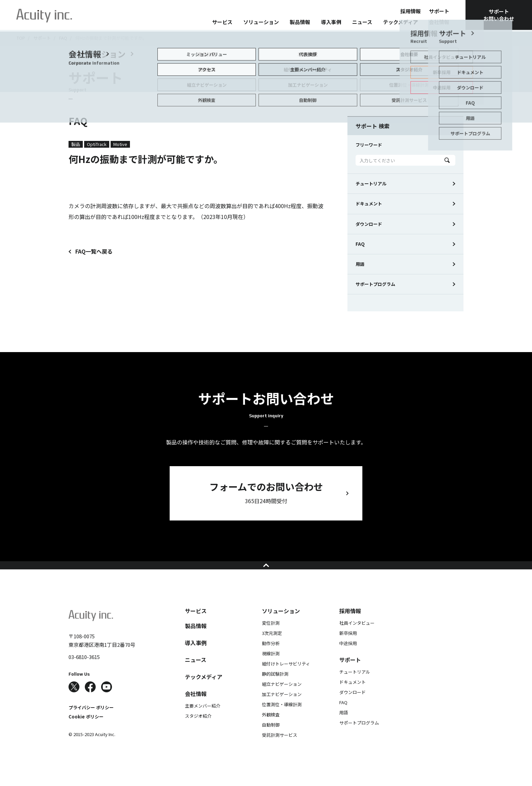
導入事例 (331, 22)
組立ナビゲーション (282, 698)
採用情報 (411, 11)
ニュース (362, 22)
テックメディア (401, 22)
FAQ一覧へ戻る (94, 251)
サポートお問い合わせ (499, 15)
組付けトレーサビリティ (286, 677)
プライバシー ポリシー (91, 721)
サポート (439, 11)
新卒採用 (348, 647)
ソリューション (261, 22)
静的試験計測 (275, 687)
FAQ (63, 38)
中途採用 (348, 657)
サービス (222, 22)
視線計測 (271, 667)
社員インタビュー (357, 636)
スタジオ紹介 (198, 729)
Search (447, 160)
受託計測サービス (280, 748)
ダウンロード (369, 224)
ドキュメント (369, 204)
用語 (360, 264)
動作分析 (271, 657)
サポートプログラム (375, 284)
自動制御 (271, 738)
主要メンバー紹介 (203, 719)
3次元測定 (272, 647)
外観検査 (271, 728)
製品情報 (300, 22)
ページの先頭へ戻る (266, 572)
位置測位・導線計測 (282, 718)
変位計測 (271, 636)
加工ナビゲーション (282, 708)
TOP (21, 38)
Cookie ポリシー (86, 730)
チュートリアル (371, 184)
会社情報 (439, 22)
